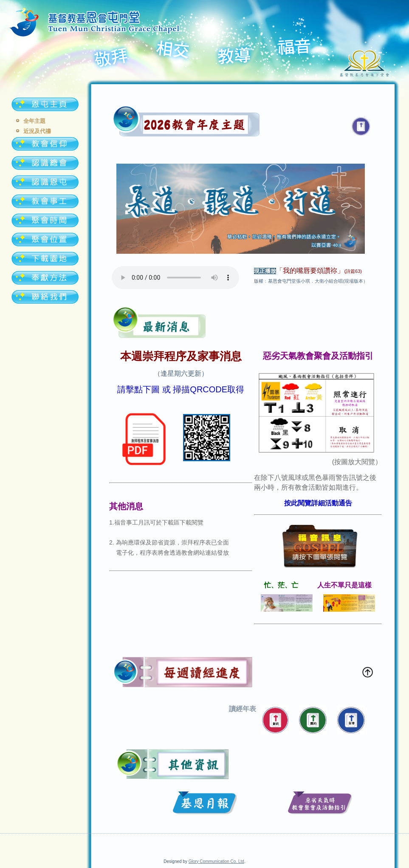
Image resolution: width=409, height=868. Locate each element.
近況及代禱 (37, 131)
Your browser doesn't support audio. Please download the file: (175, 278)
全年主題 (34, 121)
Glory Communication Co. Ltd (216, 861)
